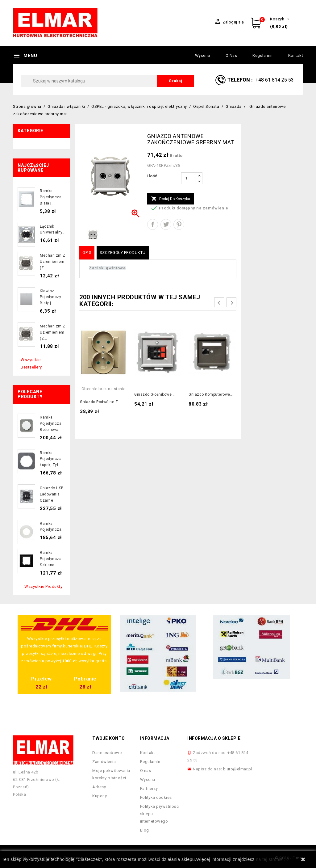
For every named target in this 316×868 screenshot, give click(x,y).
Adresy (99, 787)
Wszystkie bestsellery (31, 363)
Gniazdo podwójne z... (101, 402)
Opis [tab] (87, 253)
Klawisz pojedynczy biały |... (50, 297)
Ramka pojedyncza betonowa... (51, 423)
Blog (145, 830)
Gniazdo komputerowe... (211, 394)
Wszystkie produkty (43, 586)
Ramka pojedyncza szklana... (51, 559)
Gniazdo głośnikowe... (155, 394)
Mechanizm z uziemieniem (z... (53, 262)
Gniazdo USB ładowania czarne (52, 494)
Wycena (203, 55)
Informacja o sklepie (214, 738)
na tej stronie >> (273, 859)
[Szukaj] (107, 81)
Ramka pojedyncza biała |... (51, 197)
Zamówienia (104, 762)
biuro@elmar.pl (238, 769)
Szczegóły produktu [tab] (123, 253)
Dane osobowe (107, 753)
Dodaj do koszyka (171, 199)
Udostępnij (153, 224)
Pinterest (179, 224)
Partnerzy (149, 788)
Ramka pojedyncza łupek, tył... (51, 459)
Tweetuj (166, 224)
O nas (231, 55)
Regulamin (263, 55)
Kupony (100, 796)
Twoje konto (109, 738)
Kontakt (296, 55)
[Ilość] (189, 178)
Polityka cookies (156, 797)
